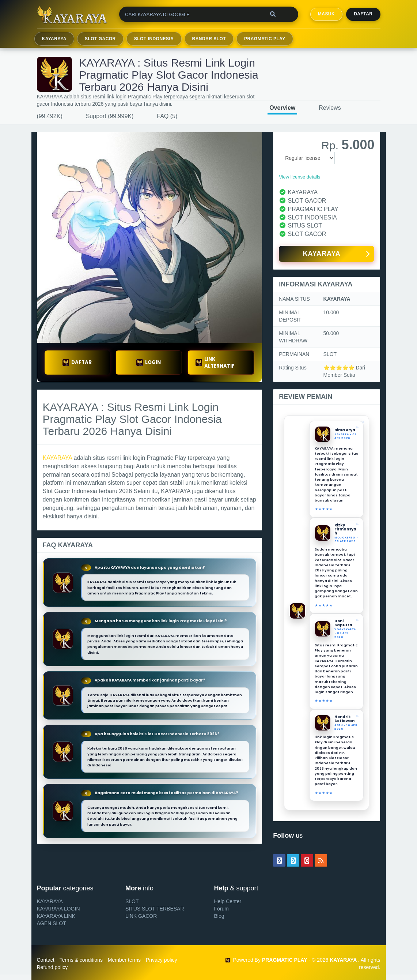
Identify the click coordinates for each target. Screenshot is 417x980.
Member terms (124, 960)
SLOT (132, 901)
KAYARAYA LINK (56, 916)
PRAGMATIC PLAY (265, 39)
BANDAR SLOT (209, 39)
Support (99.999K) (110, 116)
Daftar (363, 14)
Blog (219, 916)
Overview (282, 108)
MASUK (326, 14)
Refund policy (52, 967)
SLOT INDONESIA (154, 39)
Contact (46, 960)
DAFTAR (77, 362)
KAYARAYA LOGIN (58, 909)
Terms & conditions (81, 960)
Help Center (228, 901)
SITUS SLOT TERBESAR (155, 909)
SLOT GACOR (100, 39)
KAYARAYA (54, 39)
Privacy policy (162, 960)
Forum (221, 909)
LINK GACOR (141, 916)
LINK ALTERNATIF (215, 363)
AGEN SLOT (52, 923)
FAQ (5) (167, 116)
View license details (300, 177)
